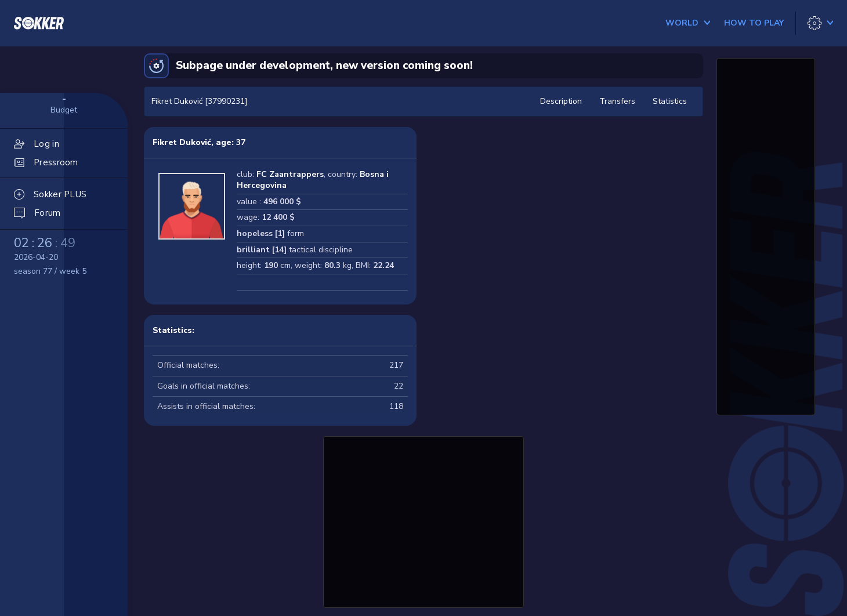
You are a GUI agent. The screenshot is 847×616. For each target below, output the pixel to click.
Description (561, 101)
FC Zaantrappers (290, 174)
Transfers (617, 101)
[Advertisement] (423, 520)
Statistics (670, 101)
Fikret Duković (182, 142)
